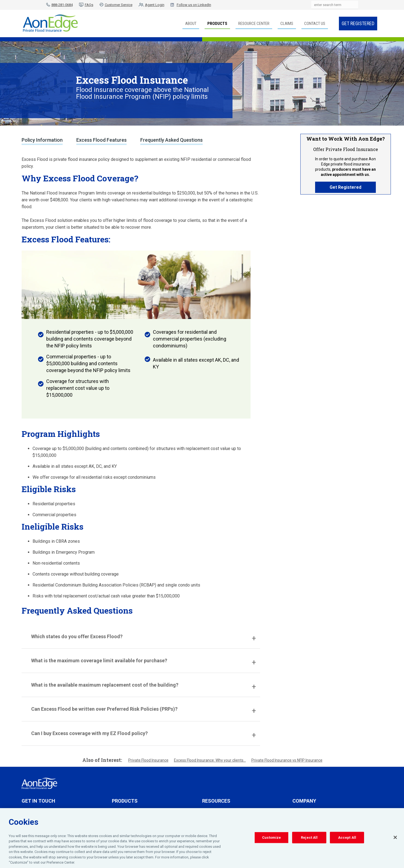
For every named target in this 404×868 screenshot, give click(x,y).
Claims (287, 24)
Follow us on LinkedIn (194, 5)
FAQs (89, 5)
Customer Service (119, 5)
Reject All (309, 839)
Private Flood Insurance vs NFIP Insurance (287, 760)
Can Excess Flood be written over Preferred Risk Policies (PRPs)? (104, 709)
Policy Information (42, 140)
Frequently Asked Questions (172, 140)
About (191, 24)
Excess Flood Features (101, 140)
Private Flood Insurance (148, 760)
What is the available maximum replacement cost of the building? (105, 685)
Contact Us (315, 24)
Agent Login (155, 5)
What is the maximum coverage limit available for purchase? (99, 661)
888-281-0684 (62, 5)
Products (217, 24)
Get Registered (358, 23)
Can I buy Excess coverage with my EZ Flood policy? (89, 733)
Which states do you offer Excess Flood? (77, 636)
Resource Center (254, 24)
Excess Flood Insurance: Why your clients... (210, 760)
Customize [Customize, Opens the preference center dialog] (271, 839)
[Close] (395, 838)
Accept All (347, 839)
